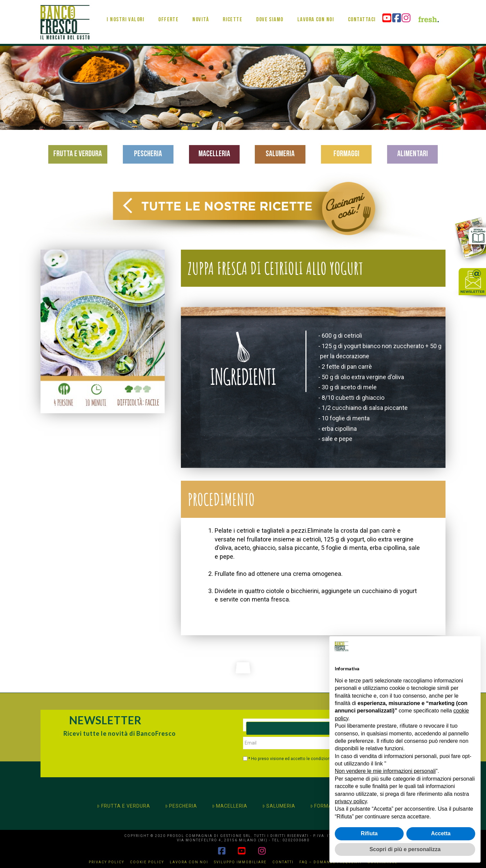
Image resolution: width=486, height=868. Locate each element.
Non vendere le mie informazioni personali (385, 771)
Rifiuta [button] (369, 833)
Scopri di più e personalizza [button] (405, 849)
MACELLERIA (230, 806)
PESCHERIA (181, 806)
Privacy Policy (106, 862)
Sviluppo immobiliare (240, 862)
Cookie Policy (147, 862)
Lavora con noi (189, 862)
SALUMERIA (279, 806)
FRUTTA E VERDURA (123, 806)
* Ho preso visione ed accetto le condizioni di (300, 759)
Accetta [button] (441, 833)
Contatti (283, 862)
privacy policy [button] (351, 801)
